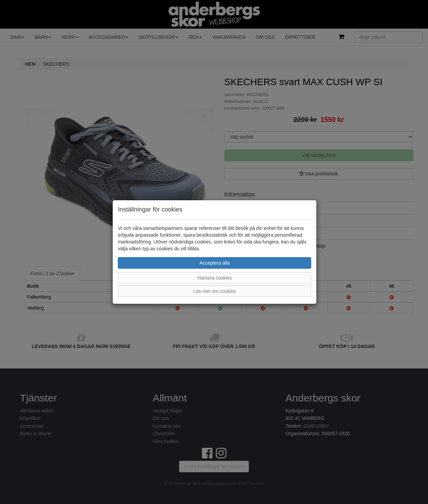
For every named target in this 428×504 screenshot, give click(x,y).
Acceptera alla (215, 263)
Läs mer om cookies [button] (215, 291)
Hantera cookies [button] (215, 278)
